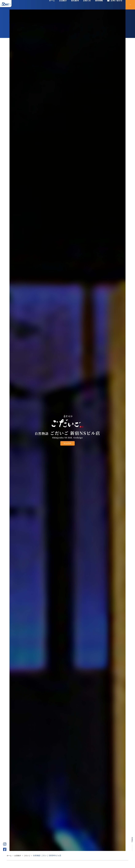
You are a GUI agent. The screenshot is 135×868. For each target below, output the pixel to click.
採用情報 (99, 5)
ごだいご (29, 856)
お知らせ (87, 5)
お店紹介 (63, 5)
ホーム (52, 5)
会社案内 (75, 5)
